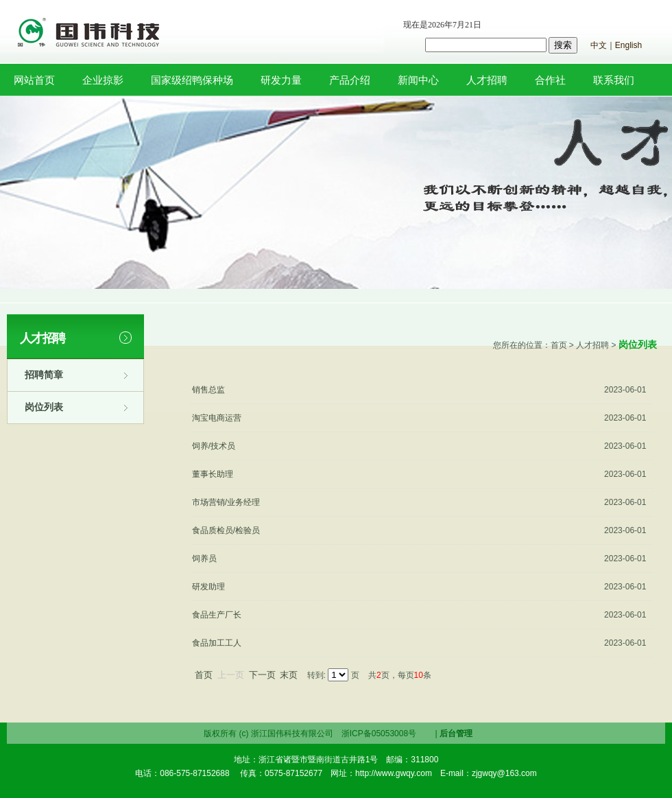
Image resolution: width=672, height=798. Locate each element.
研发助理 (208, 587)
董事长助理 (213, 474)
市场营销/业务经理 (226, 502)
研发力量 (281, 80)
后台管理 (456, 734)
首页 (204, 675)
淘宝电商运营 (217, 418)
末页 (289, 675)
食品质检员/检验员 (226, 530)
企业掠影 (103, 80)
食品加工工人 (217, 643)
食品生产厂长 (217, 615)
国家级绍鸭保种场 (192, 80)
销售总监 (208, 390)
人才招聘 (487, 80)
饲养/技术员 (214, 446)
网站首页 (34, 80)
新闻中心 (418, 80)
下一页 (262, 675)
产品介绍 (350, 80)
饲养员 (204, 559)
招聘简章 (44, 375)
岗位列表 (44, 407)
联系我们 (614, 80)
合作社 (550, 80)
